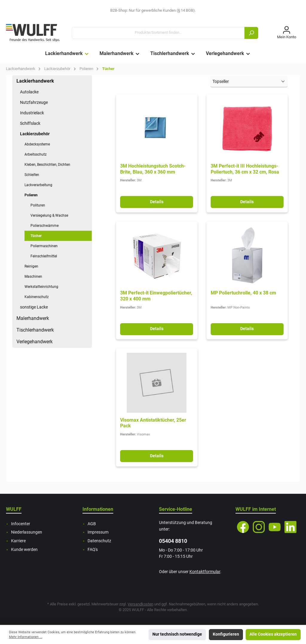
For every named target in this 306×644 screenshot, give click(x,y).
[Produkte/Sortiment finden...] (158, 33)
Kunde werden (24, 550)
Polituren (38, 205)
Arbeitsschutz (36, 154)
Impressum (98, 532)
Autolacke (29, 92)
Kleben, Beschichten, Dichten (47, 165)
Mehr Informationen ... (26, 637)
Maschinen (33, 277)
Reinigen (31, 266)
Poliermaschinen (44, 246)
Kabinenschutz (37, 297)
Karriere (18, 541)
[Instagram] (259, 527)
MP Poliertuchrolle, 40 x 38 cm (243, 293)
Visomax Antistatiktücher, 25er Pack (153, 423)
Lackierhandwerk (35, 81)
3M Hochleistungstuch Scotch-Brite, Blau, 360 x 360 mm (153, 169)
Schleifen (32, 175)
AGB (92, 524)
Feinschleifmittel (44, 256)
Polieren (31, 195)
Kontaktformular (205, 572)
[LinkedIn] (290, 527)
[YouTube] (275, 527)
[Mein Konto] (287, 33)
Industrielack (32, 113)
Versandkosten (140, 604)
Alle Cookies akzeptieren (273, 634)
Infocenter (21, 524)
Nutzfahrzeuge (34, 102)
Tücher (36, 236)
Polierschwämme (45, 226)
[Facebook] (243, 527)
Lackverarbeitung (38, 185)
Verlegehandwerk (35, 342)
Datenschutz (99, 541)
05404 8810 (173, 541)
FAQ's (93, 550)
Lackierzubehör (35, 134)
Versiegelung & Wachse (49, 215)
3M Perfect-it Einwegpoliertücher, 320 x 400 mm (156, 296)
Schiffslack (30, 123)
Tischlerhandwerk (35, 330)
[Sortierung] (249, 82)
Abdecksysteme (37, 144)
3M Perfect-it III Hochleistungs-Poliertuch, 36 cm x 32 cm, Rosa (245, 169)
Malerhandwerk (33, 318)
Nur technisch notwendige (177, 634)
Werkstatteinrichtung (41, 287)
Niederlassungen (27, 532)
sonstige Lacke (34, 307)
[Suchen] (251, 33)
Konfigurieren (226, 634)
